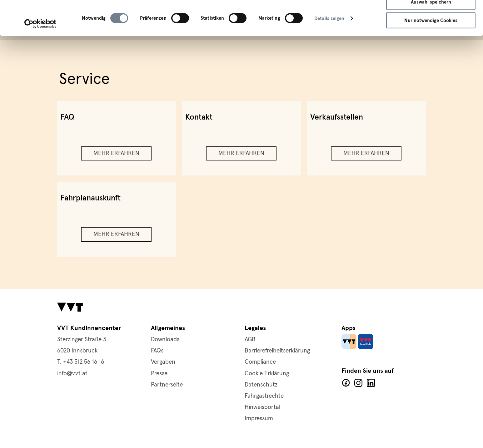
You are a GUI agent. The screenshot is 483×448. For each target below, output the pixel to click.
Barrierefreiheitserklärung (277, 351)
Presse (159, 374)
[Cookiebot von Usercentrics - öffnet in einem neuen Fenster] (40, 56)
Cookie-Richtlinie (158, 30)
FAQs (157, 351)
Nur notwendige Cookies (431, 53)
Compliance (260, 362)
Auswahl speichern (431, 34)
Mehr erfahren (116, 153)
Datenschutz (261, 385)
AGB (250, 340)
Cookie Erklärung (267, 374)
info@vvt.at (72, 374)
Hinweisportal (262, 407)
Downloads (165, 340)
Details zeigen (329, 51)
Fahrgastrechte (264, 396)
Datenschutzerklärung (107, 30)
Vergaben (163, 362)
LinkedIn (371, 383)
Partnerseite (167, 385)
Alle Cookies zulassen (431, 16)
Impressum (196, 30)
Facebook (346, 383)
